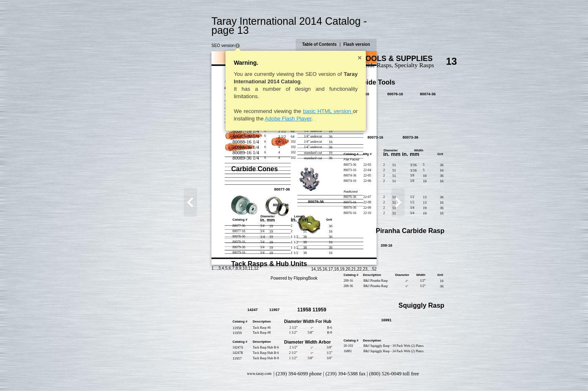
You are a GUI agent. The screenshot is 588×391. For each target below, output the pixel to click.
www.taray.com (215, 365)
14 (357, 373)
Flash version (401, 35)
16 (369, 373)
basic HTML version (284, 102)
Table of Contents (363, 35)
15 (363, 373)
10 (201, 372)
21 (397, 373)
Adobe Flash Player (244, 110)
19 (386, 373)
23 (409, 373)
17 (374, 373)
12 (212, 372)
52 (418, 373)
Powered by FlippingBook (294, 382)
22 (403, 373)
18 (380, 373)
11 (207, 372)
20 (392, 373)
